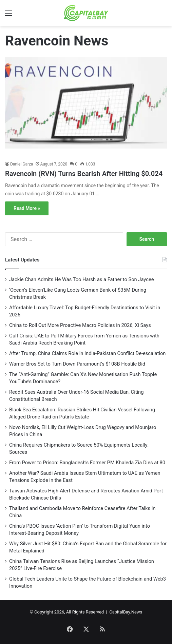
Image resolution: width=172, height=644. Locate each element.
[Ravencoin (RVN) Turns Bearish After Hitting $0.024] (86, 107)
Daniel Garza (22, 164)
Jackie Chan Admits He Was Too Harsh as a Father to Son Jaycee (81, 279)
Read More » (27, 208)
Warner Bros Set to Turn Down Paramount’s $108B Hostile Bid (77, 364)
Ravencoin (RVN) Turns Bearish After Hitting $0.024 (84, 174)
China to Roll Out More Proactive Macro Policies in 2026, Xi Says (80, 325)
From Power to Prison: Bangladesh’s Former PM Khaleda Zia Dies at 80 (87, 463)
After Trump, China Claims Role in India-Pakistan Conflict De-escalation (87, 353)
